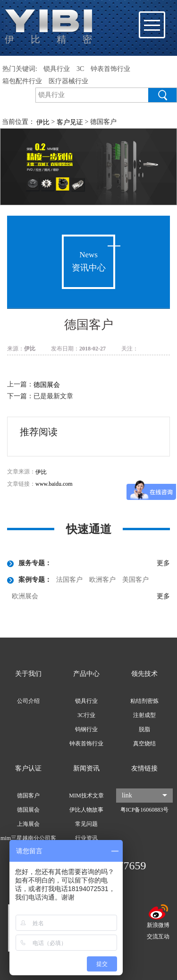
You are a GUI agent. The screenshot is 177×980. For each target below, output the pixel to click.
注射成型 (144, 715)
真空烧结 (144, 744)
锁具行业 (57, 69)
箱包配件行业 (22, 81)
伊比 (41, 472)
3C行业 (86, 715)
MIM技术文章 (86, 796)
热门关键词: (20, 69)
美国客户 (135, 580)
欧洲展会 (25, 596)
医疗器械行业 (68, 81)
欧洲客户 (102, 580)
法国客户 (69, 580)
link (144, 795)
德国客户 (28, 796)
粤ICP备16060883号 (145, 810)
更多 (163, 563)
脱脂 (144, 729)
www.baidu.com (54, 484)
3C (80, 69)
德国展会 (47, 385)
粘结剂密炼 (144, 701)
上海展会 (28, 824)
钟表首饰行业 (110, 69)
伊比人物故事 (86, 810)
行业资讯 (86, 838)
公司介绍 (28, 701)
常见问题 (86, 824)
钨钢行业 (86, 729)
